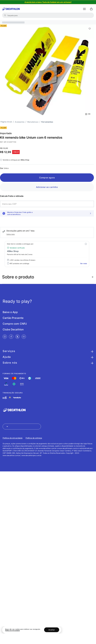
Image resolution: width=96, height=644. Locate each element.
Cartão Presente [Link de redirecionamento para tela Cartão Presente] (13, 318)
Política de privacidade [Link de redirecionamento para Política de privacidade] (13, 438)
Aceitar (52, 630)
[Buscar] (5, 15)
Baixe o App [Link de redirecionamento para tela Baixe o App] (10, 312)
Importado (6, 133)
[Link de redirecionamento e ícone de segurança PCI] (10, 397)
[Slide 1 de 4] (48, 2)
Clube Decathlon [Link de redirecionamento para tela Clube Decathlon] (13, 330)
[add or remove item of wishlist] (90, 29)
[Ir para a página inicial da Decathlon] (11, 9)
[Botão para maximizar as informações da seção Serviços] (92, 351)
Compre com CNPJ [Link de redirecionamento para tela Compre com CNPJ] (15, 324)
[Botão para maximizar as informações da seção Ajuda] (92, 357)
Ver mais (84, 263)
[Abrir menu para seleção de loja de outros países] (22, 427)
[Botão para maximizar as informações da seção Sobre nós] (92, 363)
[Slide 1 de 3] (47, 71)
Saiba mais (11, 234)
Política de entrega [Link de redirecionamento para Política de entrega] (34, 438)
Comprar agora (47, 178)
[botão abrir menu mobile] (84, 9)
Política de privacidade (12, 630)
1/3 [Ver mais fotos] (88, 114)
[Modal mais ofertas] (86, 244)
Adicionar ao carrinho (47, 187)
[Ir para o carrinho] (91, 9)
